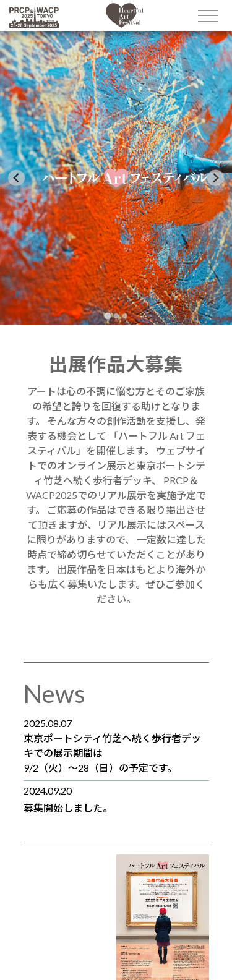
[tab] (107, 316)
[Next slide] (216, 178)
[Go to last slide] (16, 178)
